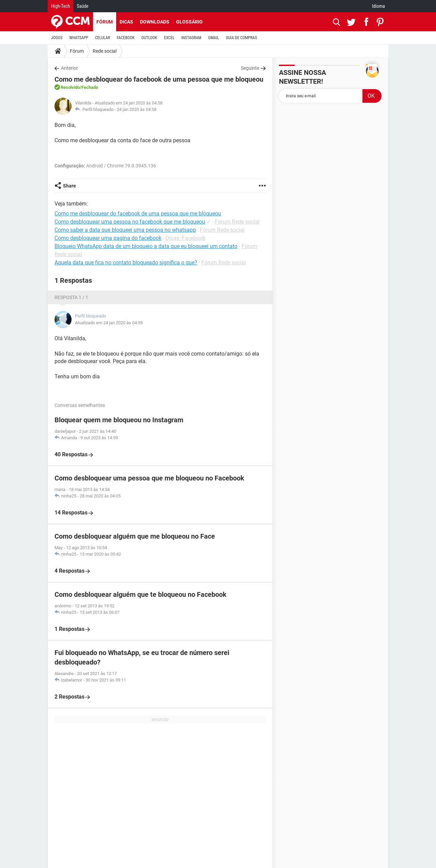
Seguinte (250, 68)
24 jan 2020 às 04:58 (137, 109)
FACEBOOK (126, 38)
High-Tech (60, 6)
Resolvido (70, 87)
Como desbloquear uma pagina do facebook (108, 238)
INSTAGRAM (191, 38)
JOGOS (57, 38)
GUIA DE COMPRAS (241, 38)
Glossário (189, 22)
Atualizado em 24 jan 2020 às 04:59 (109, 323)
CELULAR (103, 38)
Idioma (378, 6)
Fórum (105, 22)
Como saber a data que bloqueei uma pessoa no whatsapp (125, 230)
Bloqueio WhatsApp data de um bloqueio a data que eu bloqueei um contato (146, 246)
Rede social (105, 51)
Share (69, 186)
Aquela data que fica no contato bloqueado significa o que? (126, 263)
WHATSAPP (79, 38)
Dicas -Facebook (185, 238)
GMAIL (214, 38)
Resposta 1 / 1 (71, 297)
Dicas (126, 22)
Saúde (82, 6)
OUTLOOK (149, 38)
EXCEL (169, 38)
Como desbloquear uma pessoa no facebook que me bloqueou (130, 222)
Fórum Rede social (237, 222)
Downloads (155, 22)
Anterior (69, 68)
